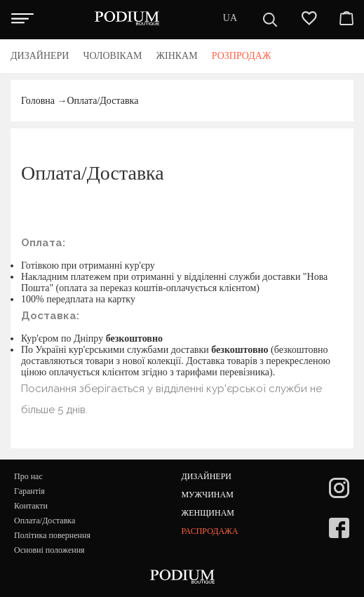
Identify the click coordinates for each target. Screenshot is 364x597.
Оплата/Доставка (102, 101)
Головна (38, 101)
